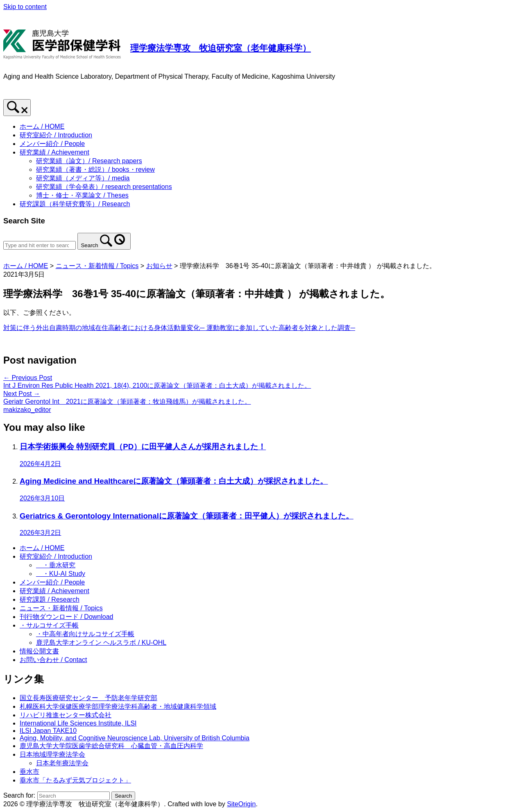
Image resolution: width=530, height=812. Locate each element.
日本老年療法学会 (62, 763)
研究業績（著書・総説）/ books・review (95, 169)
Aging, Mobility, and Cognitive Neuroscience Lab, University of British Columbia (135, 738)
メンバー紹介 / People (52, 144)
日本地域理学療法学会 (52, 754)
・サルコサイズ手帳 (49, 625)
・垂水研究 (56, 565)
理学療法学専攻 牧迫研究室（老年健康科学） (221, 48)
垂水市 (29, 772)
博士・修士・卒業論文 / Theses (82, 195)
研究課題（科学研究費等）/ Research (75, 204)
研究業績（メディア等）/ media (83, 178)
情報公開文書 (39, 651)
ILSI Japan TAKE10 (48, 731)
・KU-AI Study (61, 574)
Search (89, 245)
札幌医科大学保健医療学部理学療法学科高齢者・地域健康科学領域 (118, 706)
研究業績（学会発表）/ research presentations (104, 187)
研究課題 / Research (50, 599)
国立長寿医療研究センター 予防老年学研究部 (88, 698)
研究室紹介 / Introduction (56, 135)
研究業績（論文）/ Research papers (89, 161)
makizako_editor (27, 410)
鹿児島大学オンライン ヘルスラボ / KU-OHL (101, 643)
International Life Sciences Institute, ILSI (78, 723)
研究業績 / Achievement (54, 152)
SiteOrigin (241, 804)
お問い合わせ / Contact (53, 660)
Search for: (19, 795)
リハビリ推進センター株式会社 (66, 715)
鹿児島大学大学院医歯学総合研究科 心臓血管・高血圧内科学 (111, 746)
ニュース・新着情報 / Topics (61, 608)
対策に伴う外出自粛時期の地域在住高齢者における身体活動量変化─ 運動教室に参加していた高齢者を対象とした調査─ (179, 328)
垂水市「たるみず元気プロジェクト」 (75, 780)
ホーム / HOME (42, 126)
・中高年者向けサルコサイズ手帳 (85, 634)
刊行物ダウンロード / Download (67, 617)
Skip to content (25, 7)
